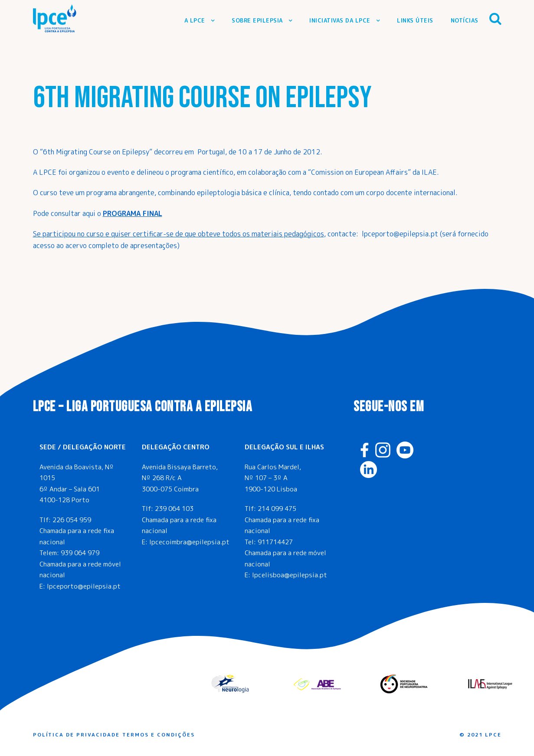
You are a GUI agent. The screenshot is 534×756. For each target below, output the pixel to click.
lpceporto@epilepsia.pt (84, 586)
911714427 (275, 542)
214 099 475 (277, 509)
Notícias (465, 20)
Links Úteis (415, 20)
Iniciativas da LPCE (340, 20)
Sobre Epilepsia (257, 20)
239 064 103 (174, 509)
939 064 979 (80, 553)
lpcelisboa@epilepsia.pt (290, 575)
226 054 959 (72, 520)
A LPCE (195, 20)
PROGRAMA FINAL (133, 213)
